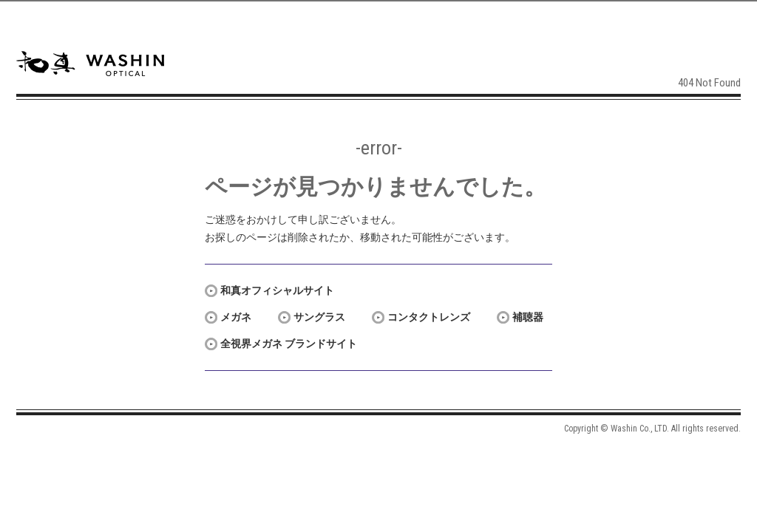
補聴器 (528, 317)
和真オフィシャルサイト (277, 290)
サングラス (319, 317)
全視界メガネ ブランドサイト (289, 344)
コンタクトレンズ (429, 317)
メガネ (236, 317)
